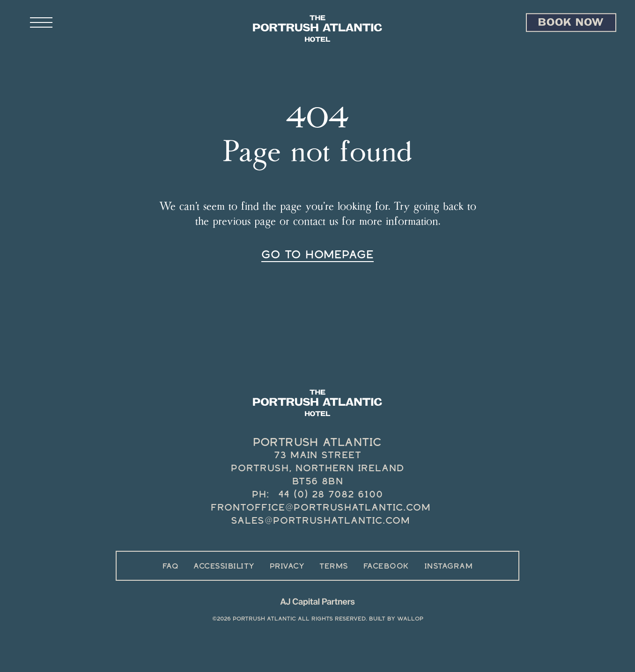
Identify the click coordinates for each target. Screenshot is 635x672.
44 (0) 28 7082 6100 (331, 494)
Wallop (410, 619)
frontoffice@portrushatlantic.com (321, 507)
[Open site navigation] (67, 23)
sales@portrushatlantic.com (321, 520)
